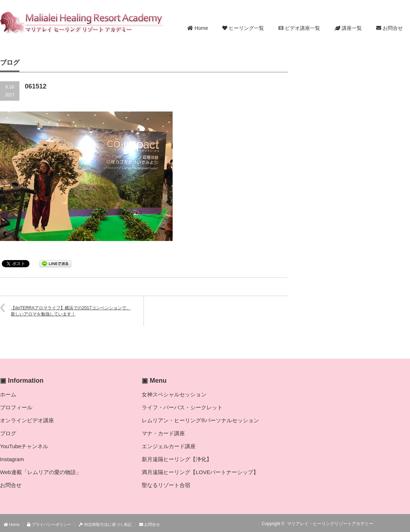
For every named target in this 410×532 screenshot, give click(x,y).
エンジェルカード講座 (169, 446)
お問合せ (389, 28)
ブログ (8, 433)
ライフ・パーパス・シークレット (182, 407)
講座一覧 (348, 28)
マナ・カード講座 (163, 433)
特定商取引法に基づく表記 (105, 524)
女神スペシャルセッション (174, 394)
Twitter (395, 524)
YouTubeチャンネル (24, 446)
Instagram (12, 459)
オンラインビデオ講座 (27, 420)
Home (198, 28)
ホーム (8, 394)
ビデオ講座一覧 (299, 28)
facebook (406, 524)
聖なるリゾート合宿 (166, 485)
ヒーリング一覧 (243, 28)
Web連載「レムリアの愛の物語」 (41, 472)
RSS (385, 524)
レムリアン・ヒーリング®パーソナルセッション (200, 420)
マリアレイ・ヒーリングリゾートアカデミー (330, 524)
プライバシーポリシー (49, 524)
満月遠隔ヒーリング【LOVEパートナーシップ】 (200, 472)
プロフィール (16, 407)
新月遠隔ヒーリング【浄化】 (177, 459)
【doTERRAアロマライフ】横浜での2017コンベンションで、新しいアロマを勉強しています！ (71, 311)
